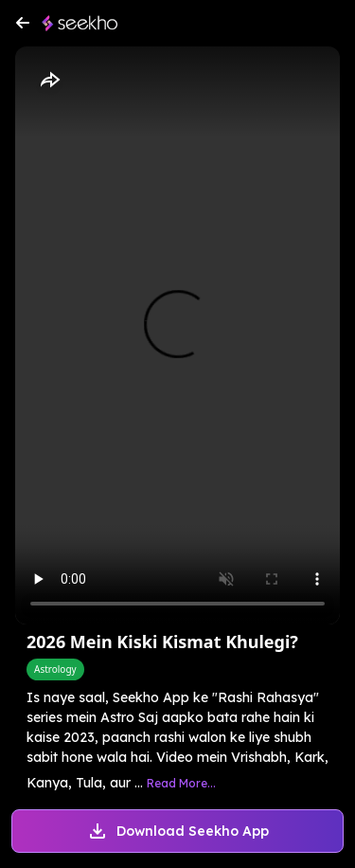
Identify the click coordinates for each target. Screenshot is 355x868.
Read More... (181, 783)
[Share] (49, 81)
